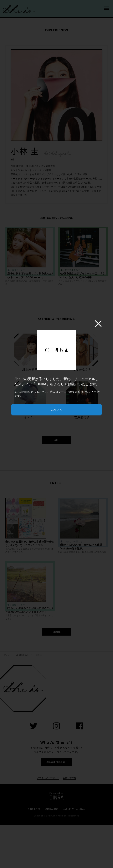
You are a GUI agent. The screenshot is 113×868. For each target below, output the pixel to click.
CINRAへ (56, 410)
